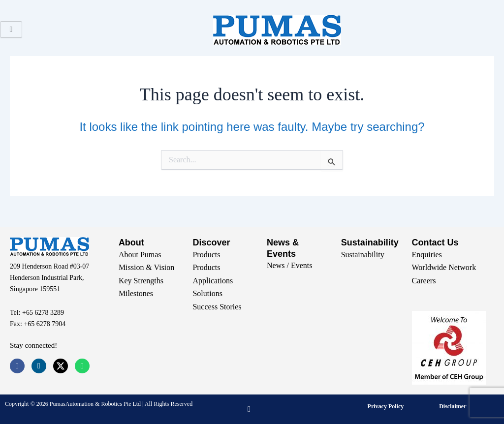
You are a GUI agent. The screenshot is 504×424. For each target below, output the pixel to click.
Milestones (136, 293)
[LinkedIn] (39, 366)
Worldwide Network (444, 267)
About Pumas (140, 255)
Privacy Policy (386, 406)
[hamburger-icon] (11, 30)
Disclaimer (453, 406)
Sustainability (363, 255)
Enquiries (427, 255)
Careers (424, 281)
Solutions (207, 293)
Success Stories (217, 307)
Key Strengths (141, 281)
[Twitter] (61, 366)
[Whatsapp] (82, 366)
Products (206, 255)
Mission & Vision (146, 267)
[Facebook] (17, 366)
